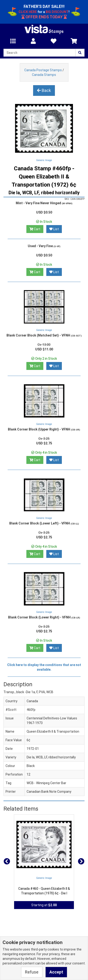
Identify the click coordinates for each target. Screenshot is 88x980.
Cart (35, 229)
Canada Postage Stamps (43, 70)
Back (44, 90)
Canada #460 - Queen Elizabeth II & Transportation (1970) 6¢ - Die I (44, 891)
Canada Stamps (44, 75)
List (54, 229)
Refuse (32, 972)
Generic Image (44, 160)
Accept (56, 972)
